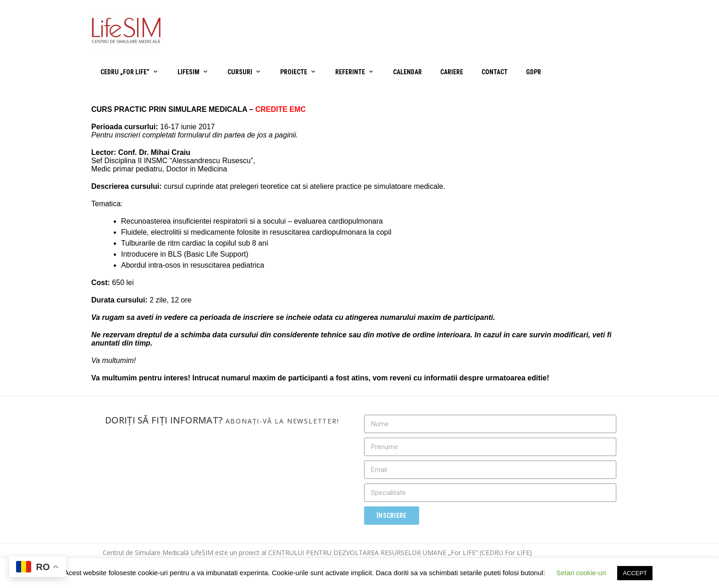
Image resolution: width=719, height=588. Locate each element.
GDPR (534, 72)
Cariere (452, 72)
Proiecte (294, 72)
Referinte (350, 72)
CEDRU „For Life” (125, 72)
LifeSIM (188, 72)
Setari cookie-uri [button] (581, 573)
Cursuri (240, 72)
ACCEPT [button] (635, 573)
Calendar (407, 72)
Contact (495, 72)
